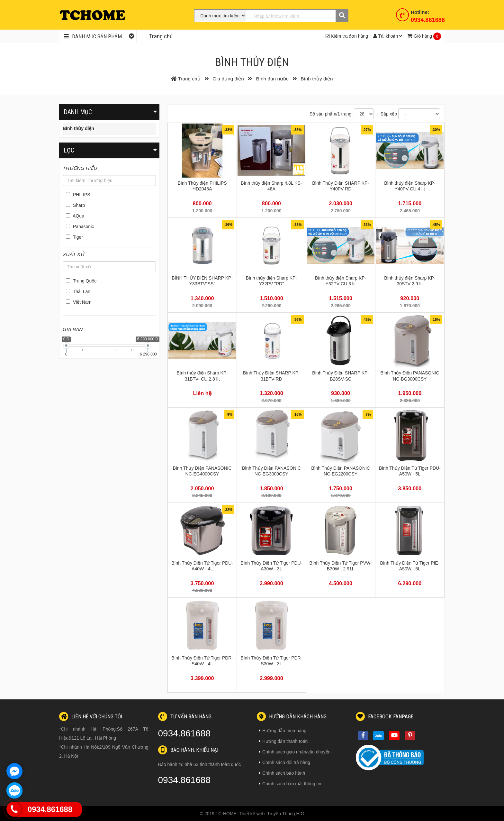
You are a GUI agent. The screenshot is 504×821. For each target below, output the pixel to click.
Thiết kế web (252, 814)
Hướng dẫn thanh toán (283, 741)
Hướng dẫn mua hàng (283, 731)
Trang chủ (161, 36)
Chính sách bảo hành (282, 773)
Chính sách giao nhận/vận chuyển (295, 752)
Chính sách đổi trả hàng (284, 762)
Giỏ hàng (420, 36)
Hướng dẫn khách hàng (292, 716)
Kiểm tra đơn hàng (347, 36)
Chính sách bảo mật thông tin (290, 784)
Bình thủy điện (78, 128)
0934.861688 (428, 20)
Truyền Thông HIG (286, 814)
